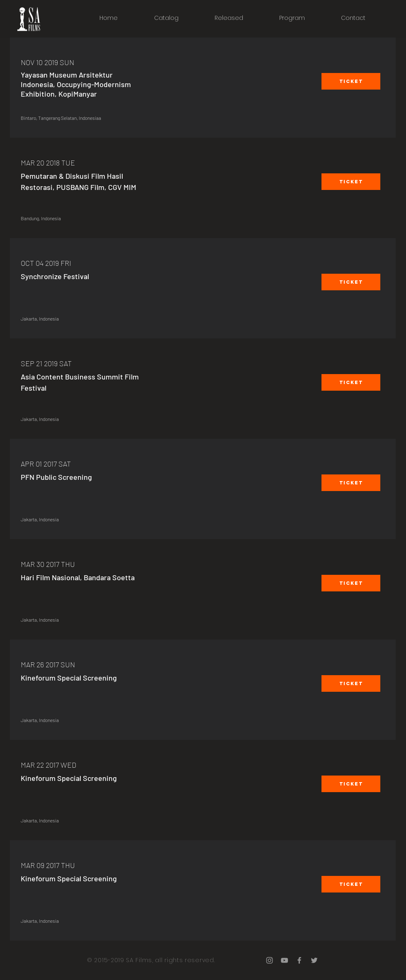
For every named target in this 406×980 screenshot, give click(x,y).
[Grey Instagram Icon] (269, 960)
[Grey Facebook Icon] (299, 960)
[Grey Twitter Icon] (314, 960)
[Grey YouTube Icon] (284, 960)
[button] (351, 81)
